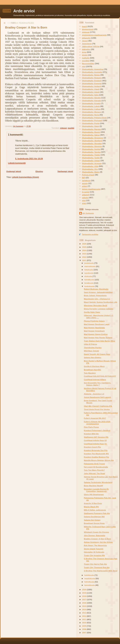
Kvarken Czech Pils (92, 447)
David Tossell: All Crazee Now (97, 354)
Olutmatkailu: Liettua (91, 109)
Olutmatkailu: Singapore (93, 138)
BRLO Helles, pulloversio (95, 510)
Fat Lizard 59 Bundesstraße (96, 467)
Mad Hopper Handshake (94, 328)
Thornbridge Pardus (93, 347)
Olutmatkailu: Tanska (91, 152)
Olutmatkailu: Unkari (91, 160)
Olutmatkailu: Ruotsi (91, 132)
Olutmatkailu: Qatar (90, 126)
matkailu (86, 58)
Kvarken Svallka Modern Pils (96, 457)
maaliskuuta (90, 578)
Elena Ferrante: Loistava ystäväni (99, 309)
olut (84, 66)
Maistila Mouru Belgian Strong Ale (99, 460)
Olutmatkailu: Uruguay (92, 163)
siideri (85, 186)
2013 (84, 613)
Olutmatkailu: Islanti (91, 92)
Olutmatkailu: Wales (91, 172)
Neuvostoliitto (88, 64)
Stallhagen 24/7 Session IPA (96, 437)
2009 (84, 626)
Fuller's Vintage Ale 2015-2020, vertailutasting (97, 423)
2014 (84, 609)
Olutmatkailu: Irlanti (91, 89)
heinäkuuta (89, 280)
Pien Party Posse (91, 427)
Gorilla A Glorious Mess (94, 366)
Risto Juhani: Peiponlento (95, 295)
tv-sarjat (85, 192)
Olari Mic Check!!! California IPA (98, 406)
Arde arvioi (24, 11)
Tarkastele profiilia (90, 234)
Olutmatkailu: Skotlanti (92, 141)
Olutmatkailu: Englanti (92, 81)
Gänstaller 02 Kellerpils (94, 552)
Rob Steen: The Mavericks (95, 545)
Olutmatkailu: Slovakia (92, 143)
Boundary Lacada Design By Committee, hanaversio (96, 490)
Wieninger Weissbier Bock (95, 305)
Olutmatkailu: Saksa (91, 135)
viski (84, 203)
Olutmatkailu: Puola (91, 123)
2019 (84, 593)
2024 (84, 250)
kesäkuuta (89, 283)
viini (84, 200)
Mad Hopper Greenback (94, 331)
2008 (84, 629)
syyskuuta (89, 273)
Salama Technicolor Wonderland (98, 482)
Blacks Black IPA (91, 507)
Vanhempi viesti (65, 171)
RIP (83, 178)
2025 (84, 247)
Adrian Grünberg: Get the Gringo (98, 542)
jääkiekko (86, 49)
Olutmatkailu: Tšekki (91, 155)
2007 (84, 633)
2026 (84, 244)
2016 (84, 603)
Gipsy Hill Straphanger (94, 494)
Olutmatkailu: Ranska (91, 129)
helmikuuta (89, 582)
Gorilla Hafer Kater (92, 312)
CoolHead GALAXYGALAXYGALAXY (100, 376)
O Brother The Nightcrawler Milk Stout (101, 571)
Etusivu (39, 171)
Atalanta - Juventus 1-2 (94, 394)
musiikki (71, 128)
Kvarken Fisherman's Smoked (97, 430)
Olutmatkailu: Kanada (91, 101)
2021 (84, 260)
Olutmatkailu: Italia (90, 95)
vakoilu (85, 198)
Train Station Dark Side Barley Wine (99, 341)
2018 (84, 596)
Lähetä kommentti (17, 163)
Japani (85, 41)
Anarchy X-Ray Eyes (93, 503)
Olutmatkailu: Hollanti (91, 86)
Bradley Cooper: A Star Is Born (97, 539)
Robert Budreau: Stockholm (96, 289)
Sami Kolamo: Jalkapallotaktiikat (98, 292)
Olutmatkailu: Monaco (92, 112)
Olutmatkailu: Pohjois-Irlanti (94, 118)
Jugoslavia (87, 44)
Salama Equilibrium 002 (94, 517)
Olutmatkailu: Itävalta (91, 98)
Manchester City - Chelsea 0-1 (97, 299)
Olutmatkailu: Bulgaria (92, 78)
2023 (84, 254)
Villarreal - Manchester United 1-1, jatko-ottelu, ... (99, 316)
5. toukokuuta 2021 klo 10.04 (29, 159)
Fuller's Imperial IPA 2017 (95, 418)
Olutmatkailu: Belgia (91, 75)
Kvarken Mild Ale (91, 434)
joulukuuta (89, 263)
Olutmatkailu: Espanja (92, 83)
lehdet (85, 55)
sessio (85, 183)
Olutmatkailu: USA (90, 166)
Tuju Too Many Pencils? (94, 470)
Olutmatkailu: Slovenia (92, 146)
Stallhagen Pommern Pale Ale (97, 513)
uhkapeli (86, 195)
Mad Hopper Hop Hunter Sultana (98, 338)
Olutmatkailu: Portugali (92, 120)
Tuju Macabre (90, 373)
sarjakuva (86, 180)
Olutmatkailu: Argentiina (93, 69)
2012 (84, 616)
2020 (84, 590)
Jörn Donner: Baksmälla (94, 535)
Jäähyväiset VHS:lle (91, 46)
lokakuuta (89, 270)
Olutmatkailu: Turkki (91, 158)
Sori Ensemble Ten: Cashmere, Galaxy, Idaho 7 (97, 384)
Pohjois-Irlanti (88, 175)
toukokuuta (90, 286)
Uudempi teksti (14, 171)
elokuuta (88, 276)
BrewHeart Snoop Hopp (94, 523)
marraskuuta (90, 266)
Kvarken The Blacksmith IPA (96, 454)
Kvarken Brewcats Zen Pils (96, 450)
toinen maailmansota (91, 189)
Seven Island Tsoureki (94, 549)
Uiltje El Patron (90, 344)
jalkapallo (86, 38)
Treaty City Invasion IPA (94, 555)
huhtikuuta (89, 575)
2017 (84, 599)
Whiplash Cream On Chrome (96, 532)
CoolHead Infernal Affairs (95, 379)
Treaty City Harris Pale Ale (95, 564)
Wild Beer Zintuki (91, 351)
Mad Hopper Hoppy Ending (96, 334)
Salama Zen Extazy (92, 520)
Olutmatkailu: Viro (90, 169)
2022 (84, 257)
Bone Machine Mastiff (93, 486)
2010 (84, 623)
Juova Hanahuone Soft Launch (97, 397)
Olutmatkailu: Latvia (91, 106)
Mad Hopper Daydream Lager (97, 324)
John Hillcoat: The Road (94, 473)
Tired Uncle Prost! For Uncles (97, 409)
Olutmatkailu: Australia (92, 72)
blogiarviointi (88, 29)
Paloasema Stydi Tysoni (94, 464)
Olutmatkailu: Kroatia (91, 103)
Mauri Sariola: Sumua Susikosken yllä (100, 302)
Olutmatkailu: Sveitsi (91, 149)
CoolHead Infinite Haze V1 (95, 444)
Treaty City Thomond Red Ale (97, 567)
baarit (84, 26)
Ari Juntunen (88, 213)
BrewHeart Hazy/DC (92, 370)
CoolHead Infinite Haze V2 (95, 440)
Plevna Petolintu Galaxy (94, 321)
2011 (84, 619)
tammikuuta (90, 585)
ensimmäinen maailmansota (94, 35)
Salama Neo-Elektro (93, 357)
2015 (84, 606)
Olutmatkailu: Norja (90, 115)
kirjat (84, 52)
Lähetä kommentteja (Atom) (25, 177)
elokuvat (63, 128)
